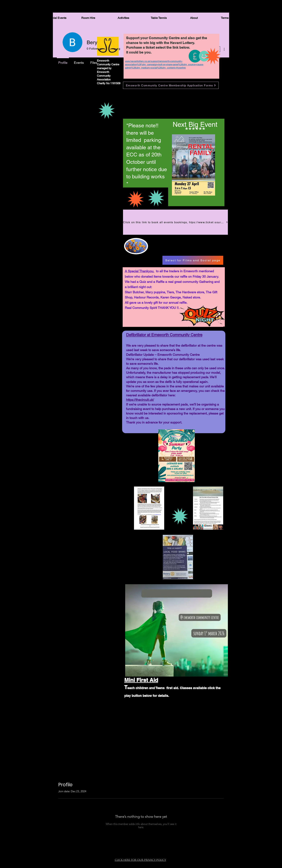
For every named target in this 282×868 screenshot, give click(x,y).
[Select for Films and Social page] (193, 260)
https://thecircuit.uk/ (140, 400)
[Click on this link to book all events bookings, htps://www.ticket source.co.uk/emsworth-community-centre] (175, 222)
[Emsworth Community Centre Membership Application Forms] (171, 85)
